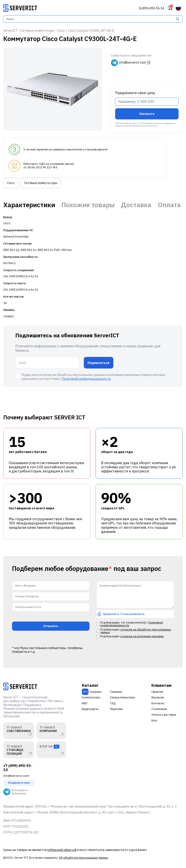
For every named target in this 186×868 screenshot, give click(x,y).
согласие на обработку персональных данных (136, 631)
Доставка (136, 205)
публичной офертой (62, 850)
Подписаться (98, 363)
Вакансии (158, 697)
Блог (154, 721)
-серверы (92, 692)
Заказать (147, 114)
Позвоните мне (19, 783)
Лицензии (116, 709)
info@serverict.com (16, 776)
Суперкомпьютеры (122, 697)
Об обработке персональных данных (83, 858)
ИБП (85, 703)
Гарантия (157, 692)
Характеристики (29, 205)
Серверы (116, 692)
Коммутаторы (91, 697)
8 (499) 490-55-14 (152, 8)
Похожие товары (88, 205)
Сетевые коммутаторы (41, 183)
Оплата (169, 205)
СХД (113, 703)
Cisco (11, 183)
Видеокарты (90, 709)
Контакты (158, 703)
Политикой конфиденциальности (86, 379)
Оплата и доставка (164, 715)
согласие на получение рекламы (142, 636)
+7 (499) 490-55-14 (18, 768)
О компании (159, 709)
